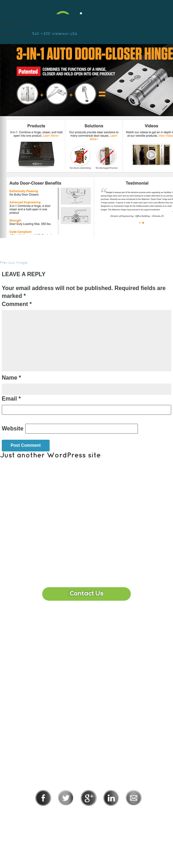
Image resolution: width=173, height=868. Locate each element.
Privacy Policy (65, 816)
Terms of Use (113, 816)
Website (13, 428)
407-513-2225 (94, 639)
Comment (17, 304)
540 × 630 (41, 34)
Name (11, 378)
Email (11, 399)
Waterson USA (64, 34)
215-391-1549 (94, 721)
